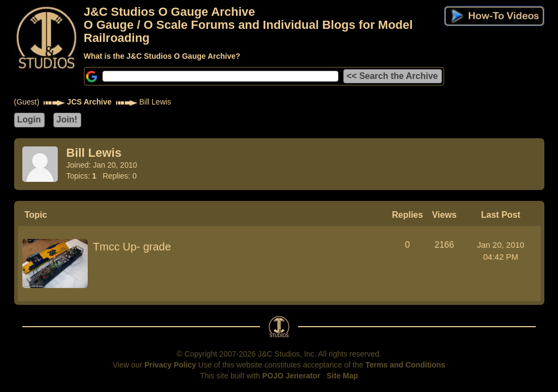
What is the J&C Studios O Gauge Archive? (162, 56)
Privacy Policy (170, 365)
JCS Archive (89, 102)
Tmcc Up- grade (132, 247)
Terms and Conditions (405, 365)
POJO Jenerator (291, 376)
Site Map (343, 376)
